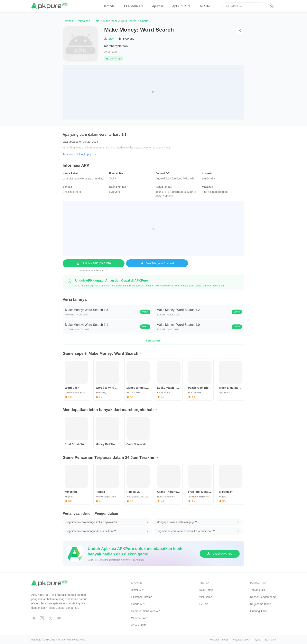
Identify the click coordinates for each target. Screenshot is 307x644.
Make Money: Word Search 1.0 (178, 325)
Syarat (258, 640)
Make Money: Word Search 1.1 (87, 325)
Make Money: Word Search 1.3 (87, 310)
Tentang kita (258, 590)
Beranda (109, 6)
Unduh (145, 312)
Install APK (138, 590)
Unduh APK (138, 604)
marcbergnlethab (116, 46)
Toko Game (206, 590)
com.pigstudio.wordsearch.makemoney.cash (90, 178)
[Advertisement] (153, 92)
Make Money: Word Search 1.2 (178, 310)
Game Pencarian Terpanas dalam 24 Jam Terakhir (109, 457)
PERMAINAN (133, 6)
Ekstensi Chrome (142, 597)
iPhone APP (139, 625)
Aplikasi (158, 6)
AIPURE (206, 6)
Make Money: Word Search (120, 21)
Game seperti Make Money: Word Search (100, 353)
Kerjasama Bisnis (261, 604)
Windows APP (140, 618)
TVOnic (204, 604)
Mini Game (206, 597)
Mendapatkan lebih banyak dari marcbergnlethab (108, 410)
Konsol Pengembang (263, 597)
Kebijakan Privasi (219, 640)
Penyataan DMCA (241, 640)
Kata (97, 21)
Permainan (83, 21)
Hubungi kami (259, 611)
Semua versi (153, 341)
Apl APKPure (181, 6)
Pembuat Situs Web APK (147, 611)
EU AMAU (270, 640)
